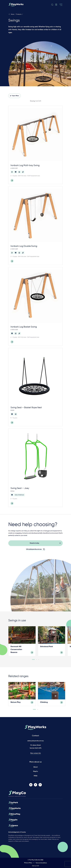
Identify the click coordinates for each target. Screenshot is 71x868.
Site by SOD (36, 866)
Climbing (44, 705)
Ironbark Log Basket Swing (24, 327)
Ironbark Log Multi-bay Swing (25, 165)
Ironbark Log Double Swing (24, 246)
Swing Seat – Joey (20, 488)
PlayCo (36, 771)
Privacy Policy (28, 863)
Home (11, 14)
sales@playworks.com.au (36, 741)
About (35, 767)
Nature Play (16, 705)
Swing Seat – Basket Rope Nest (26, 408)
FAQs (36, 776)
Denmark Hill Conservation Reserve (16, 652)
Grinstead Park (47, 650)
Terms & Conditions (41, 863)
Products (19, 14)
